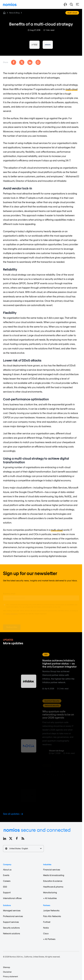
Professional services (13, 916)
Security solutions (11, 928)
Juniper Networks (51, 910)
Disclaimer (7, 972)
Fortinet (47, 922)
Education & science (53, 881)
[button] (71, 4)
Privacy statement (10, 976)
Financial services (52, 870)
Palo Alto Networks (52, 916)
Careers (7, 881)
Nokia (46, 928)
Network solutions (12, 933)
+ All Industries (50, 898)
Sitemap (7, 967)
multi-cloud (72, 89)
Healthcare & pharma (53, 887)
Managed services (12, 910)
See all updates (13, 814)
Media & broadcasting (54, 875)
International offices (12, 898)
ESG (5, 887)
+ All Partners (49, 939)
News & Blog (14, 13)
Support (7, 892)
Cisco (46, 933)
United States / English (23, 848)
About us (7, 870)
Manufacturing (50, 892)
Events (6, 875)
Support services (11, 922)
